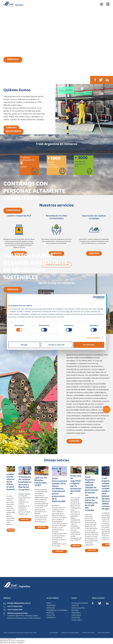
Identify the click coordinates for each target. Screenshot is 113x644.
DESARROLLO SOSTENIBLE (57, 611)
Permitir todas (89, 345)
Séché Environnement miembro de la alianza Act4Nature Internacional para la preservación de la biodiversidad (59, 490)
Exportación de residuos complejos (12, 643)
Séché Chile (76, 618)
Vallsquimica (76, 613)
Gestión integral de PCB (8, 639)
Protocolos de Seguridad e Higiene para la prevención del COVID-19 (76, 485)
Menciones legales (104, 633)
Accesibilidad (54, 633)
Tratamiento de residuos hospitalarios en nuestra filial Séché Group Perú (25, 484)
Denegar (24, 345)
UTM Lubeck (76, 615)
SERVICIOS (13, 60)
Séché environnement (80, 603)
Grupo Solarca (77, 620)
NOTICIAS (50, 613)
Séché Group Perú (78, 608)
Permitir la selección (56, 345)
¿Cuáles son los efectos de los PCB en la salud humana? (11, 483)
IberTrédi (75, 611)
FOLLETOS (51, 615)
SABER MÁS (11, 128)
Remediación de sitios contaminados (12, 641)
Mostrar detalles (94, 338)
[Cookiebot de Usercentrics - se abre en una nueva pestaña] (95, 298)
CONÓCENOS (13, 211)
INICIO (49, 603)
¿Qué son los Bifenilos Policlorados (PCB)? (41, 482)
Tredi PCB (75, 606)
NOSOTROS (51, 606)
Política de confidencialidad (70, 633)
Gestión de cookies (88, 633)
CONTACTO (51, 618)
